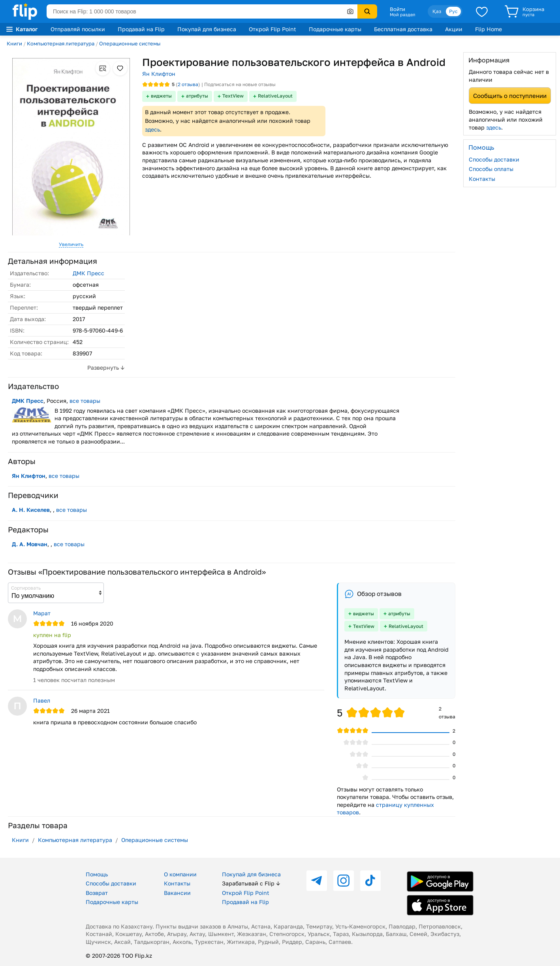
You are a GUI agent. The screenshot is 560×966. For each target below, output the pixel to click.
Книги (14, 43)
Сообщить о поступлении (510, 96)
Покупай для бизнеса (207, 29)
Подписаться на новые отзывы (240, 84)
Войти (397, 9)
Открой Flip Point (272, 29)
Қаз (437, 11)
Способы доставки (494, 159)
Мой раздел (402, 15)
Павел (42, 700)
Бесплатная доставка (403, 29)
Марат (42, 613)
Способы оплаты (491, 169)
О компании (180, 874)
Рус (453, 11)
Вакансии (177, 893)
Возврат (97, 893)
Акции (454, 29)
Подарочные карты (335, 29)
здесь (152, 129)
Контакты (482, 179)
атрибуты (197, 96)
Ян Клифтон (159, 74)
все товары (85, 401)
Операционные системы (130, 43)
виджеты (161, 96)
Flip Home (489, 29)
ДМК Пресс (88, 273)
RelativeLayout (275, 96)
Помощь (97, 874)
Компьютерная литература (61, 43)
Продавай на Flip (141, 29)
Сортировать (26, 588)
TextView (233, 96)
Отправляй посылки (78, 29)
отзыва (188, 84)
